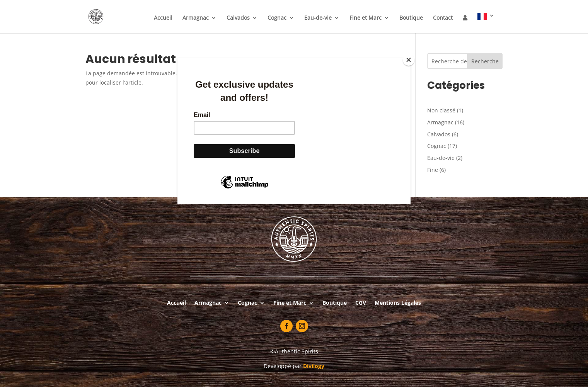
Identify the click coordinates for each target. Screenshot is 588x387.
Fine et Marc (366, 18)
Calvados (238, 18)
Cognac (277, 18)
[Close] (409, 60)
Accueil (163, 18)
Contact (443, 18)
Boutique (411, 18)
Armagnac (196, 18)
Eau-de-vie (318, 18)
